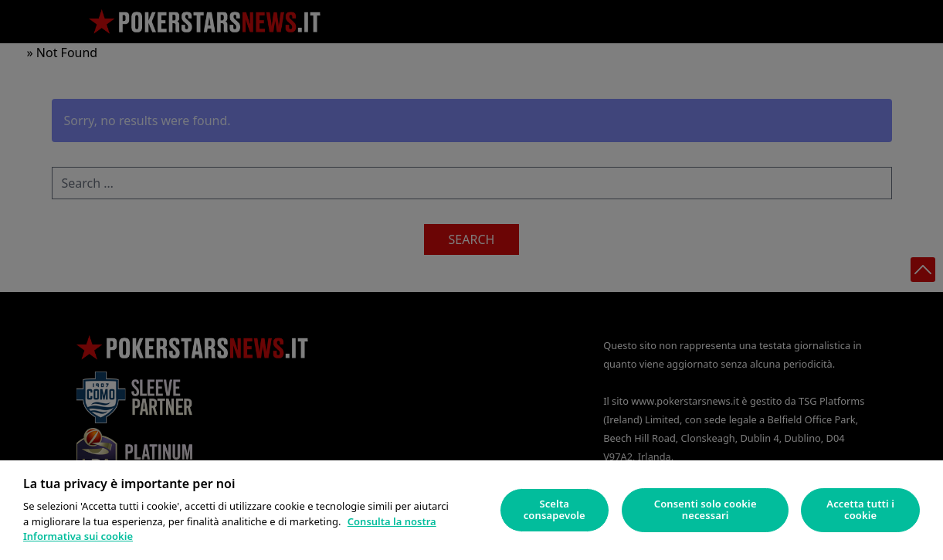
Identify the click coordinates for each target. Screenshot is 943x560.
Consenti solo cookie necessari (706, 510)
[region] (471, 510)
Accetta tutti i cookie (860, 510)
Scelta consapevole (555, 510)
